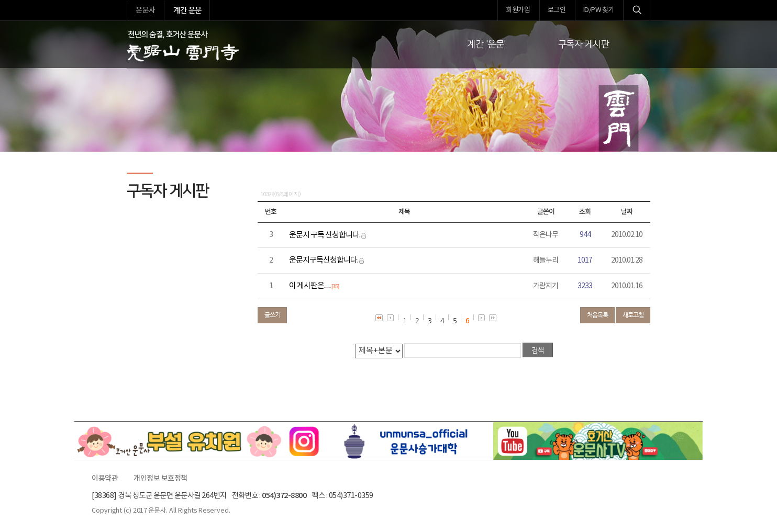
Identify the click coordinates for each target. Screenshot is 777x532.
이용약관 (105, 479)
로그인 (557, 10)
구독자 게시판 (584, 44)
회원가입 (518, 10)
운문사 (146, 10)
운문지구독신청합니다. (324, 260)
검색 (636, 10)
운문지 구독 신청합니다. (325, 235)
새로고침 (633, 315)
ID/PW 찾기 (599, 10)
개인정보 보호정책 (160, 479)
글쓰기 (272, 315)
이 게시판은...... (310, 286)
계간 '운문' (486, 44)
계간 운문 (187, 10)
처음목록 (597, 315)
